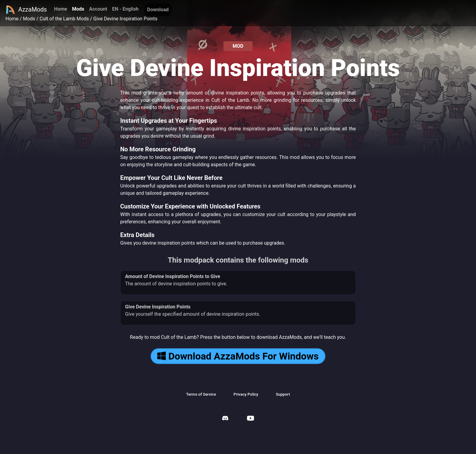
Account (98, 9)
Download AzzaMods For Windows (238, 356)
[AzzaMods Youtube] (250, 419)
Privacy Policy (246, 394)
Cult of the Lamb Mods (64, 19)
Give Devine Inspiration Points (125, 19)
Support (283, 394)
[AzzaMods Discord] (225, 419)
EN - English (125, 9)
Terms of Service (201, 394)
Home (61, 9)
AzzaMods (26, 10)
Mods (78, 9)
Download (158, 10)
